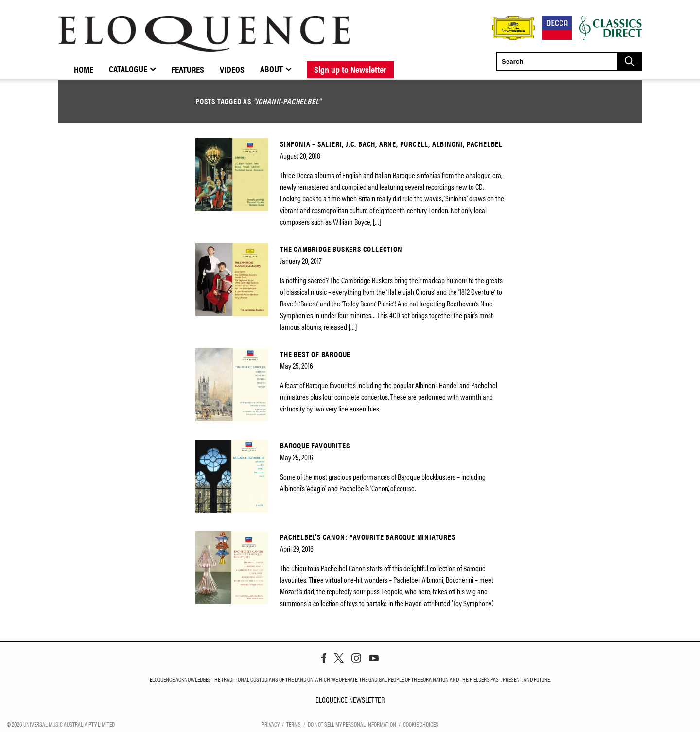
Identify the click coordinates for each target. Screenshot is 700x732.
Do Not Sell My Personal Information (352, 723)
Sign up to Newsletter (350, 69)
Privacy (271, 723)
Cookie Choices (421, 723)
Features (188, 69)
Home (84, 69)
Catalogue (128, 69)
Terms (294, 723)
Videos (232, 69)
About (271, 69)
